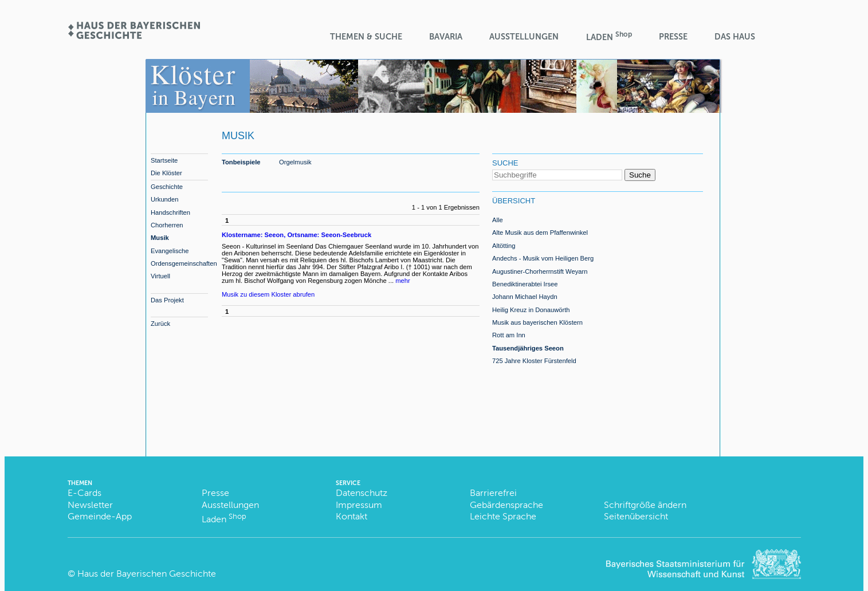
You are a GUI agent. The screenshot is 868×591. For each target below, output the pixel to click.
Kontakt (351, 516)
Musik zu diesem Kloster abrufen (268, 294)
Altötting (504, 246)
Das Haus (735, 37)
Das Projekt (167, 300)
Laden (609, 36)
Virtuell (160, 276)
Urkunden (165, 199)
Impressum (359, 505)
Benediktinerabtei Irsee (525, 284)
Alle (498, 220)
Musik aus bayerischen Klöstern (537, 322)
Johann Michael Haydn (525, 297)
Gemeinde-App (100, 516)
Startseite (164, 160)
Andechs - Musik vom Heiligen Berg (543, 258)
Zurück (160, 324)
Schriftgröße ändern (645, 505)
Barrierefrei (493, 493)
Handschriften (170, 212)
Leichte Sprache (503, 516)
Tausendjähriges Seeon (528, 348)
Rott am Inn (509, 335)
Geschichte (167, 187)
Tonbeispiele (241, 162)
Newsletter (90, 505)
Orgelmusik (295, 162)
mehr (403, 281)
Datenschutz (362, 493)
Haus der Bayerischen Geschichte (147, 574)
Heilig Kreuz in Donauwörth (531, 310)
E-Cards (85, 493)
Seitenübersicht (636, 516)
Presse (673, 37)
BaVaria (446, 37)
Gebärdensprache (506, 505)
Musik (160, 238)
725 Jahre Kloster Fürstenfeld (534, 361)
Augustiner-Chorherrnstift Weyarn (540, 271)
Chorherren (167, 225)
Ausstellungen (524, 37)
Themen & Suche (366, 37)
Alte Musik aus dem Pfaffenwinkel (540, 233)
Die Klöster (166, 173)
